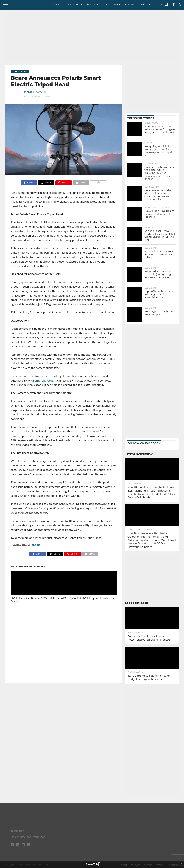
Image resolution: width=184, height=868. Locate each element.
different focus (44, 380)
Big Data (129, 5)
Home (57, 5)
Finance (145, 5)
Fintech (91, 5)
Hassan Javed (35, 92)
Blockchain (110, 5)
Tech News (73, 5)
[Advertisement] (92, 37)
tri (39, 545)
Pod (33, 545)
